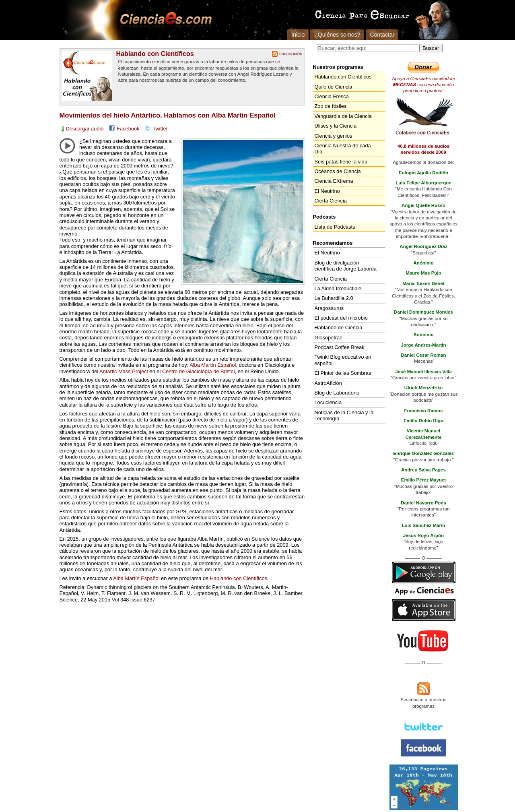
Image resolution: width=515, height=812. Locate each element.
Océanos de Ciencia (338, 171)
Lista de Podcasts (335, 227)
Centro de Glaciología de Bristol (199, 371)
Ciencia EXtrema (334, 181)
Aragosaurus (329, 308)
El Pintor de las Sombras (343, 373)
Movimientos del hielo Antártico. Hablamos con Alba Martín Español (168, 115)
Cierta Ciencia (331, 201)
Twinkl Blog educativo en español (343, 360)
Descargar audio (85, 129)
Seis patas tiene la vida (341, 162)
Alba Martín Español (213, 365)
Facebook (128, 129)
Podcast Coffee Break (340, 347)
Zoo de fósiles (331, 106)
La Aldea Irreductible (338, 288)
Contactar (382, 35)
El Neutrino (327, 191)
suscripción (291, 54)
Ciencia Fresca (332, 96)
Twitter (160, 129)
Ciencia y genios (334, 136)
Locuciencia (328, 402)
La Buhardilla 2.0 (334, 298)
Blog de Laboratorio (337, 393)
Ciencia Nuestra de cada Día (343, 149)
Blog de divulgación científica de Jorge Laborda (346, 266)
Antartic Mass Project (124, 371)
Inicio (298, 35)
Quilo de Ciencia (334, 87)
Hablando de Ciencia (339, 327)
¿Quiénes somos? (337, 35)
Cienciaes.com (163, 20)
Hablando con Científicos (155, 54)
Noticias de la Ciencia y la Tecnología (344, 415)
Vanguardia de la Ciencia (343, 116)
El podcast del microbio (341, 318)
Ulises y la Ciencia (336, 126)
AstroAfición (328, 383)
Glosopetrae (329, 338)
